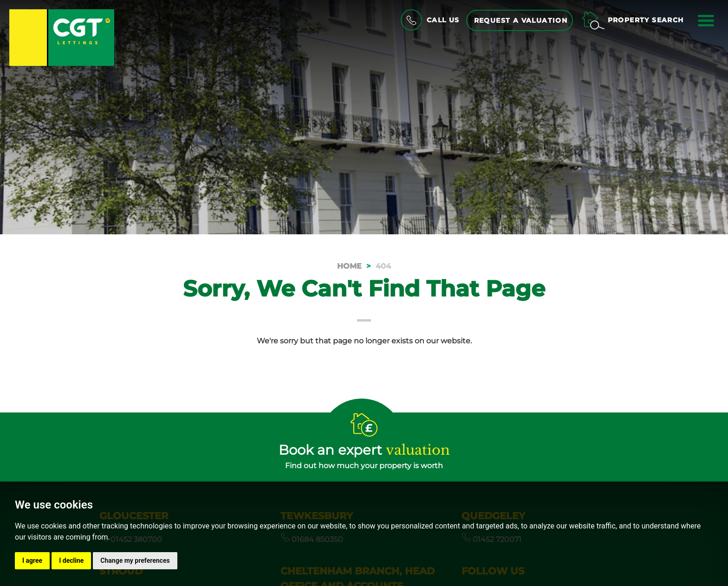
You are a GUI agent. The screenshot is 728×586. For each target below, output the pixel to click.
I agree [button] (32, 560)
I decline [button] (71, 560)
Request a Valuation (521, 20)
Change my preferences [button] (135, 560)
